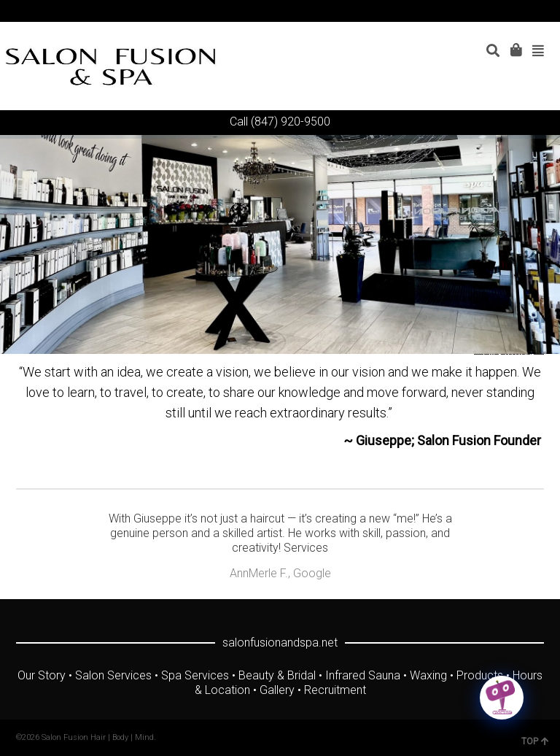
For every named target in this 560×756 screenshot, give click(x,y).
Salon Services (113, 675)
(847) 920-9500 (291, 121)
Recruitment (335, 690)
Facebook (479, 11)
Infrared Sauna (363, 675)
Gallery (277, 690)
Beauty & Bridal (277, 675)
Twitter (458, 11)
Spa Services (195, 675)
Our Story (42, 675)
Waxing (428, 675)
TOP (535, 741)
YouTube (500, 11)
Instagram (521, 11)
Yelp (542, 11)
